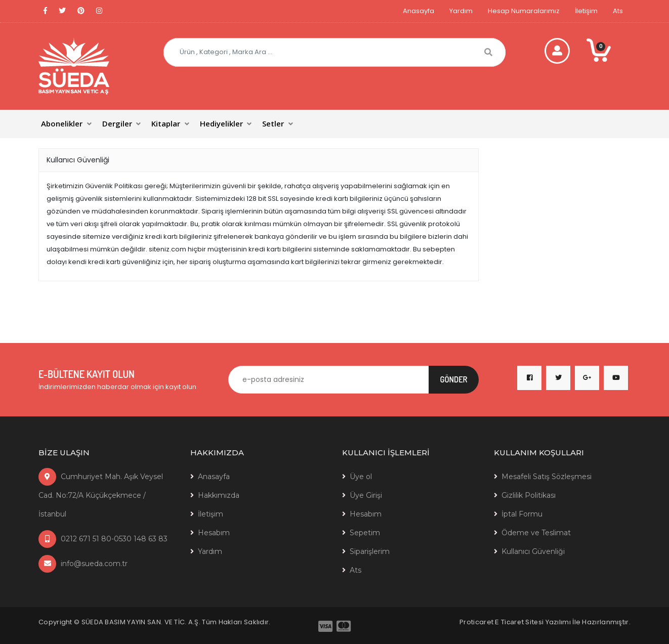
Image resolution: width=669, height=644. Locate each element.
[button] (67, 124)
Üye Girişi (366, 495)
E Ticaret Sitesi (519, 622)
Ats (618, 11)
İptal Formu (522, 514)
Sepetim (365, 533)
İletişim (586, 11)
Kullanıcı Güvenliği (533, 551)
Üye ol (361, 477)
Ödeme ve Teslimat (536, 533)
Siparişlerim (370, 551)
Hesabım (214, 533)
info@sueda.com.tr (83, 564)
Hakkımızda (219, 495)
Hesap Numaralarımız (524, 11)
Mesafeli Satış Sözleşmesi (547, 477)
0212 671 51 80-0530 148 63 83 (103, 539)
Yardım (461, 11)
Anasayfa (419, 11)
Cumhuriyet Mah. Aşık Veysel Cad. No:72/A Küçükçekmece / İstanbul (101, 495)
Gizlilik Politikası (529, 495)
